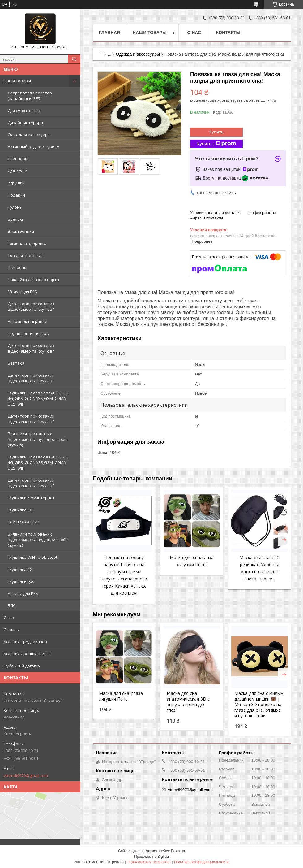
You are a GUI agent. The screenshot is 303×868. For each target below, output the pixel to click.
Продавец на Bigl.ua (151, 857)
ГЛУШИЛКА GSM (23, 522)
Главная (109, 33)
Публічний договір (22, 666)
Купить (216, 132)
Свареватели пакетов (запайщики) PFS (30, 96)
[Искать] (74, 59)
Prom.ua (178, 851)
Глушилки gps (21, 581)
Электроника (21, 231)
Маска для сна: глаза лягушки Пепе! (121, 696)
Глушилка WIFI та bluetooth (34, 557)
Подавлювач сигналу (29, 333)
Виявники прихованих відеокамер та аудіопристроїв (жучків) (38, 439)
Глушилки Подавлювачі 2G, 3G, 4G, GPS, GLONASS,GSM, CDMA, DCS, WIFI (38, 398)
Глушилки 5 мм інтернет (31, 498)
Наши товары (17, 81)
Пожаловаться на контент (149, 862)
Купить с (217, 144)
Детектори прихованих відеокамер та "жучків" (31, 306)
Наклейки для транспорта (33, 280)
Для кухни (17, 171)
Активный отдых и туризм (34, 147)
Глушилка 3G (20, 510)
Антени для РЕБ (23, 593)
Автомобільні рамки (28, 321)
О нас (9, 618)
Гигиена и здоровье (28, 243)
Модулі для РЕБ (22, 292)
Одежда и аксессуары (29, 135)
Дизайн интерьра (25, 123)
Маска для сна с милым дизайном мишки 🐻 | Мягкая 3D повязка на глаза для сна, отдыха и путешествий (259, 705)
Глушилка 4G (20, 569)
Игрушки (16, 183)
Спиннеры (18, 159)
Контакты (228, 33)
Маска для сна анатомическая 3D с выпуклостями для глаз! (188, 702)
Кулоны (15, 207)
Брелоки (16, 219)
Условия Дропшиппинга (27, 654)
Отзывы (12, 630)
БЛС (12, 605)
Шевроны (17, 267)
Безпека (16, 363)
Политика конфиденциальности (201, 862)
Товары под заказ (26, 255)
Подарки (16, 195)
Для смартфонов (24, 111)
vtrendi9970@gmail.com (26, 775)
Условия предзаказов (25, 642)
